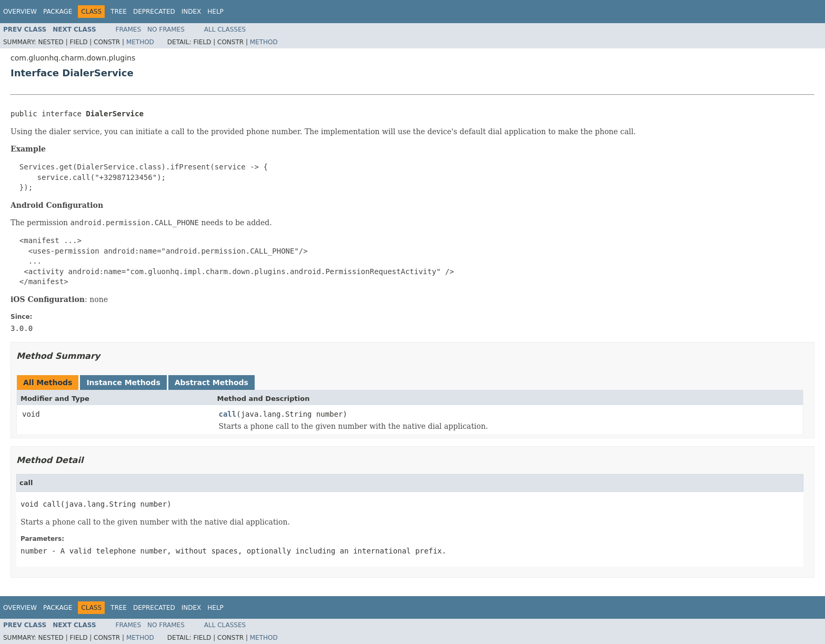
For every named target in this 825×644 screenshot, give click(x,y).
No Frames (166, 29)
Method (140, 42)
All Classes (225, 29)
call (228, 414)
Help (215, 12)
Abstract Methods (212, 383)
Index (192, 12)
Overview (20, 12)
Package (58, 12)
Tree (119, 12)
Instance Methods (123, 383)
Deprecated (154, 12)
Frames (129, 29)
